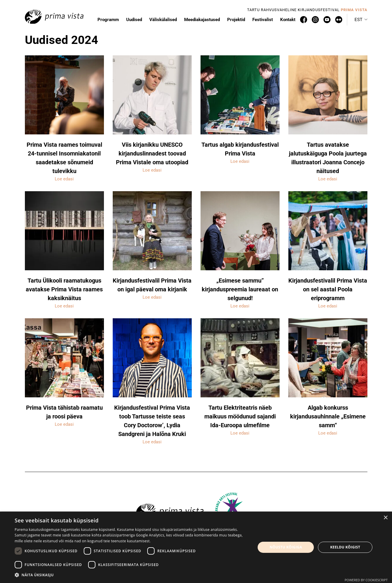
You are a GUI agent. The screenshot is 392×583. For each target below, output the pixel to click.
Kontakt (288, 20)
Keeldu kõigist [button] (345, 547)
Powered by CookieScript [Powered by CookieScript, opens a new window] (366, 580)
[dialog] (196, 547)
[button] (361, 20)
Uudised (134, 20)
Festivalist (263, 20)
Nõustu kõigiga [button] (286, 547)
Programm (108, 20)
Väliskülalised (163, 20)
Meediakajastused (202, 20)
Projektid (236, 20)
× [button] (385, 518)
